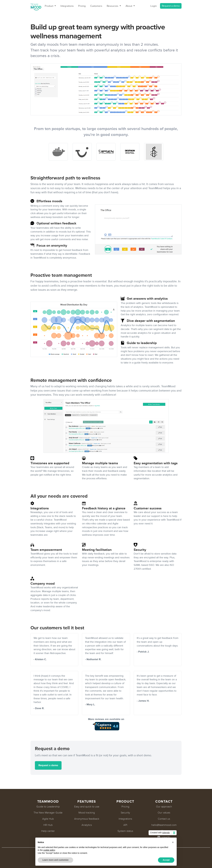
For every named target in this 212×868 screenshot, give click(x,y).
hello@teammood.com (164, 825)
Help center (48, 831)
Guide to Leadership (48, 807)
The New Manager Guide (48, 813)
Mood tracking (87, 813)
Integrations (67, 6)
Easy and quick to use (87, 807)
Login (154, 6)
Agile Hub (48, 819)
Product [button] (49, 6)
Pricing (82, 6)
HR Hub (48, 825)
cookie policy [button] (49, 850)
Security (125, 813)
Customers (96, 6)
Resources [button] (113, 6)
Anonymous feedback (87, 819)
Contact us (164, 819)
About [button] (129, 6)
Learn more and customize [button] (55, 860)
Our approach (164, 807)
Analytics (87, 825)
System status (125, 831)
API (125, 825)
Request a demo (171, 6)
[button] (173, 842)
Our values (164, 813)
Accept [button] (166, 860)
